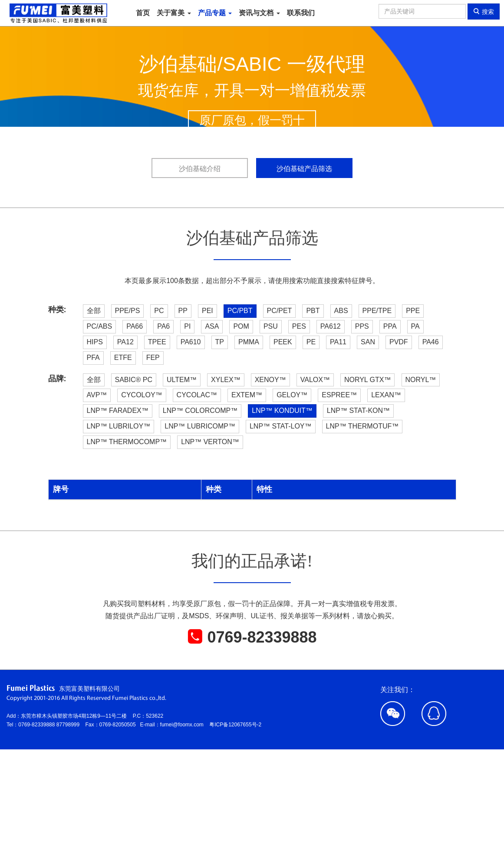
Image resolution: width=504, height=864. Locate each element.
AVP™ (97, 395)
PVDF (399, 342)
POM (241, 326)
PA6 (163, 326)
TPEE (157, 342)
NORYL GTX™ (368, 380)
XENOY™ (270, 380)
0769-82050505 (120, 725)
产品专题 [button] (215, 13)
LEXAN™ (386, 395)
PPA (390, 326)
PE (311, 342)
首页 (143, 13)
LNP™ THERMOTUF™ (362, 426)
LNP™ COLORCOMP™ (200, 411)
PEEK (283, 342)
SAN (368, 342)
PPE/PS (128, 311)
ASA (212, 326)
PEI (208, 311)
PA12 (125, 342)
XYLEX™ (226, 380)
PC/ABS (100, 326)
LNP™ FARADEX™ (118, 411)
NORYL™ (421, 380)
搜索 (484, 12)
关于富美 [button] (174, 13)
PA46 (431, 342)
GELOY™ (292, 395)
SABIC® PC (134, 380)
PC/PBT (240, 311)
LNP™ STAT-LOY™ (281, 426)
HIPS (95, 342)
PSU (271, 326)
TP (220, 342)
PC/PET (280, 311)
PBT (313, 311)
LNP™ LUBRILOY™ (119, 426)
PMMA (249, 342)
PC (159, 311)
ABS (341, 311)
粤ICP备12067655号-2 (235, 725)
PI (187, 326)
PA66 (135, 326)
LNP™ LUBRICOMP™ (200, 426)
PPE (413, 311)
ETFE (123, 358)
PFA (93, 358)
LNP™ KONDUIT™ (282, 411)
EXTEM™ (247, 395)
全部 (94, 311)
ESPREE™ (339, 395)
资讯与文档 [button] (259, 13)
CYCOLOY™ (142, 395)
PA (415, 326)
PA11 (338, 342)
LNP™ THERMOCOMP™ (127, 442)
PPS (362, 326)
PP (183, 311)
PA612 (331, 326)
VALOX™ (315, 380)
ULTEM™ (182, 380)
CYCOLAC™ (197, 395)
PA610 (191, 342)
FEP (153, 358)
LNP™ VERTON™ (210, 442)
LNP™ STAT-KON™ (358, 411)
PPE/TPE (377, 311)
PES (299, 326)
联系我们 (301, 13)
